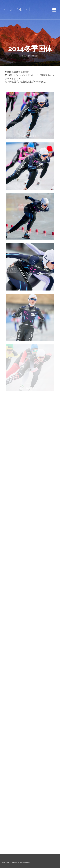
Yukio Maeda (17, 10)
